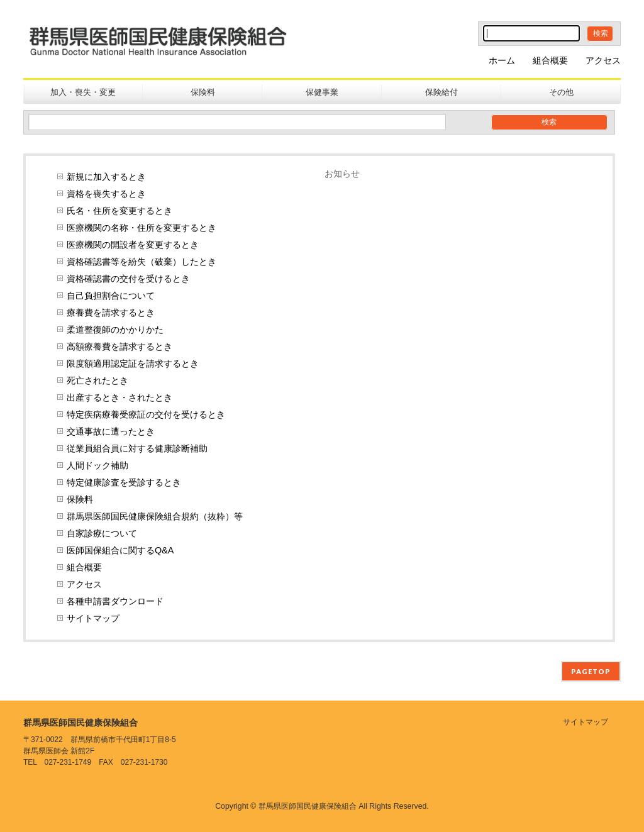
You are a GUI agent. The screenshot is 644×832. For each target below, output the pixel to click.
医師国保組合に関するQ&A (120, 550)
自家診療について (102, 533)
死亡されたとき (97, 380)
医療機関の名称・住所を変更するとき (142, 228)
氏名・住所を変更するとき (119, 211)
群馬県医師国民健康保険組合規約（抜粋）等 (155, 516)
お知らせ (342, 174)
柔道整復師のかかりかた (115, 330)
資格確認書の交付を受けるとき (128, 279)
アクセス (603, 60)
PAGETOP (591, 671)
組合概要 (550, 60)
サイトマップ (93, 618)
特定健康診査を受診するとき (124, 482)
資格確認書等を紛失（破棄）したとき (142, 262)
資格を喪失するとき (106, 194)
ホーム (502, 60)
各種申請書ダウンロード (115, 601)
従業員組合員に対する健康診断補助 (137, 448)
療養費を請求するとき (111, 313)
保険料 (80, 499)
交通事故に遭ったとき (111, 431)
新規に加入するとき (106, 177)
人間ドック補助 (97, 465)
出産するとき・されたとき (119, 397)
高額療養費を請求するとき (119, 347)
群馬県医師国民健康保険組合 (308, 806)
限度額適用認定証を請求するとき (133, 363)
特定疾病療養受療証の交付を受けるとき (146, 414)
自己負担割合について (111, 296)
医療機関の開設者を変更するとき (133, 245)
